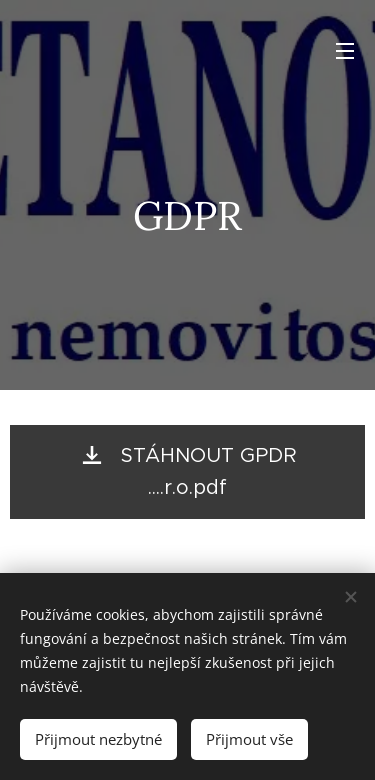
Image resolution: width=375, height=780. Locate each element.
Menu (345, 51)
